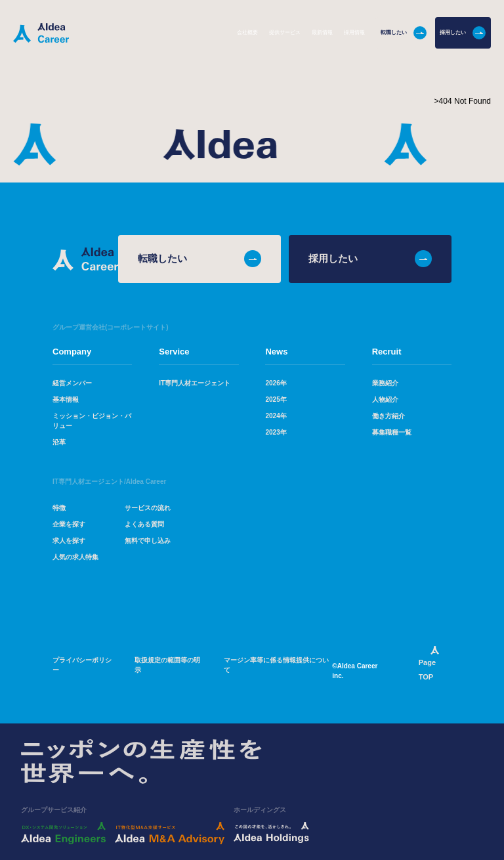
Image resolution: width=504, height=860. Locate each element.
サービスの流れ (148, 508)
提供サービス (285, 32)
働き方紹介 (388, 417)
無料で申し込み (148, 541)
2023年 (276, 433)
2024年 (276, 417)
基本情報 (66, 400)
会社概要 (247, 32)
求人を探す (69, 541)
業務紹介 (385, 384)
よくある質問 (144, 525)
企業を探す (69, 525)
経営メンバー (72, 384)
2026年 (276, 384)
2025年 (276, 400)
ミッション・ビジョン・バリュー (92, 421)
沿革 (59, 443)
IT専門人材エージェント (195, 384)
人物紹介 (385, 400)
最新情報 (322, 32)
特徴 (59, 508)
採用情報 (354, 32)
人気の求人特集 (75, 558)
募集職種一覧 (392, 433)
